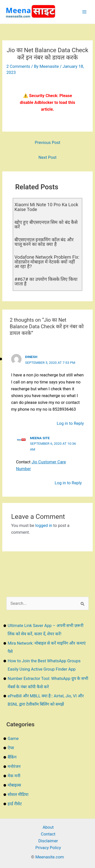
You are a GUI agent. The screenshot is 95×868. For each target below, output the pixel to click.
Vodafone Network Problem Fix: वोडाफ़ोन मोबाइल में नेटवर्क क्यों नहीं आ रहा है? (47, 262)
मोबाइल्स (14, 785)
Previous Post (48, 143)
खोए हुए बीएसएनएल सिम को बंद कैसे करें (46, 225)
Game (13, 739)
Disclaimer (48, 841)
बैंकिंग (12, 757)
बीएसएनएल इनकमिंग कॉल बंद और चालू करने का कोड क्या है (44, 242)
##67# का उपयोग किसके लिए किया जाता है (46, 281)
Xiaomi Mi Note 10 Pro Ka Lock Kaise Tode (46, 207)
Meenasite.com (50, 857)
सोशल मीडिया (18, 795)
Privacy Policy (48, 848)
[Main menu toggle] (84, 12)
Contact (48, 834)
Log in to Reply (70, 423)
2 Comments (18, 66)
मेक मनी (14, 776)
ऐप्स (11, 748)
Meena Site (40, 438)
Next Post (48, 157)
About (48, 827)
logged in (44, 526)
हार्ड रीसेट (15, 804)
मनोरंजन (14, 767)
